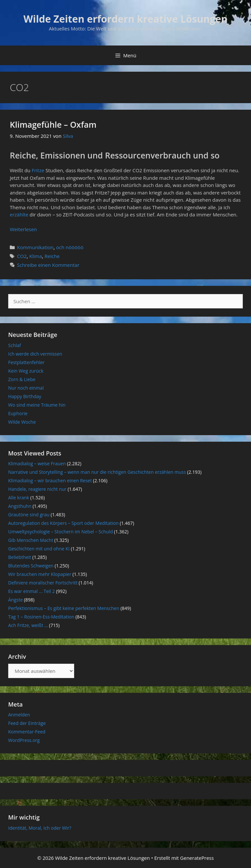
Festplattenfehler (26, 362)
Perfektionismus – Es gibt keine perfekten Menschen (64, 608)
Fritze (39, 170)
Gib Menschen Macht (31, 540)
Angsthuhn (20, 506)
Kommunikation (35, 247)
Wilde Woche (22, 422)
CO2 (22, 256)
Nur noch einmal (26, 388)
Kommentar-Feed (27, 732)
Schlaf (15, 345)
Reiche (52, 256)
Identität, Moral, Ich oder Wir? (40, 828)
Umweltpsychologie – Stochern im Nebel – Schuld (60, 532)
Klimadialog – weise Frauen (37, 463)
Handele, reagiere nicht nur (37, 489)
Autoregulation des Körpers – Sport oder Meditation (63, 523)
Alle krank (19, 498)
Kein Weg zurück (26, 371)
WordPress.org (24, 740)
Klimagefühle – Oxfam (53, 124)
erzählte (20, 214)
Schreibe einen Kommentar (48, 265)
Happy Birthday (25, 396)
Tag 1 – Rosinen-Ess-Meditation (41, 617)
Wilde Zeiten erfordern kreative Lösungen (125, 19)
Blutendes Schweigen (31, 566)
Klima (35, 256)
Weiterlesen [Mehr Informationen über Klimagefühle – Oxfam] (23, 229)
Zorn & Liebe (22, 379)
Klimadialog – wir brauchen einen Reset (50, 480)
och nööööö (70, 247)
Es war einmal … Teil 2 (32, 591)
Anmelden (19, 715)
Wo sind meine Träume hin (37, 405)
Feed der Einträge (27, 723)
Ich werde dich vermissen (35, 354)
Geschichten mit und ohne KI (39, 549)
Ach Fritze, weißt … (28, 625)
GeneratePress (197, 858)
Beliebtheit (20, 557)
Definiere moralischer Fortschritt (43, 583)
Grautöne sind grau (29, 515)
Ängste (16, 600)
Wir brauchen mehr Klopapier (40, 574)
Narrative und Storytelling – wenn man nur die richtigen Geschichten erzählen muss (97, 472)
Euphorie (18, 413)
